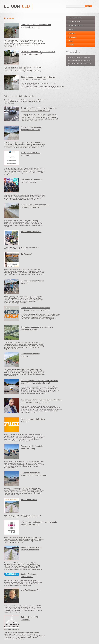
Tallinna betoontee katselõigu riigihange (33, 420)
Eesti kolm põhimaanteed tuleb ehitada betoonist (31, 128)
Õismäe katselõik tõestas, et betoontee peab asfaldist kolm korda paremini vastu (39, 109)
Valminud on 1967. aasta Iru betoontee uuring (32, 447)
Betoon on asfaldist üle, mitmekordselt (20, 96)
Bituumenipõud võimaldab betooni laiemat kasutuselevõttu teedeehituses (38, 78)
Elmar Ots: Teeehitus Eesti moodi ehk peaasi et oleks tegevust (36, 26)
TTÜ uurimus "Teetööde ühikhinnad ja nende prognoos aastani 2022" (39, 523)
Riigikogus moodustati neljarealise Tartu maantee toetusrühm (37, 328)
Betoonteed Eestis (74, 22)
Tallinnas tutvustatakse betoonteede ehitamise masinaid (34, 474)
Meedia (71, 41)
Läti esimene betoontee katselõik (30, 355)
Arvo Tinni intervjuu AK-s (31, 590)
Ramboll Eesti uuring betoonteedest (29, 575)
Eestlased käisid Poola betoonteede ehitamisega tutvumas (35, 206)
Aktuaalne (72, 33)
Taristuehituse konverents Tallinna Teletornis (31, 181)
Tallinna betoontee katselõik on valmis (32, 282)
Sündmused (72, 37)
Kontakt (71, 45)
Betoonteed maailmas (76, 25)
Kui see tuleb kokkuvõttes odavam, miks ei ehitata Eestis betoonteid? (38, 53)
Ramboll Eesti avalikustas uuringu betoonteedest (31, 548)
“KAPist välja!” (26, 254)
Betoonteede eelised (75, 18)
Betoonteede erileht (29, 500)
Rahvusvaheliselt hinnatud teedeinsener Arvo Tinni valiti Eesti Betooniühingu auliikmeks (41, 401)
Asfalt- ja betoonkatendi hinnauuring (31, 154)
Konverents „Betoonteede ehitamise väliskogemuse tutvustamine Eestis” (35, 309)
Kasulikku (72, 29)
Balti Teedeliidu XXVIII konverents (29, 618)
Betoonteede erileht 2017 (31, 232)
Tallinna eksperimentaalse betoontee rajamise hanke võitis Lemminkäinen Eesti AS (39, 382)
